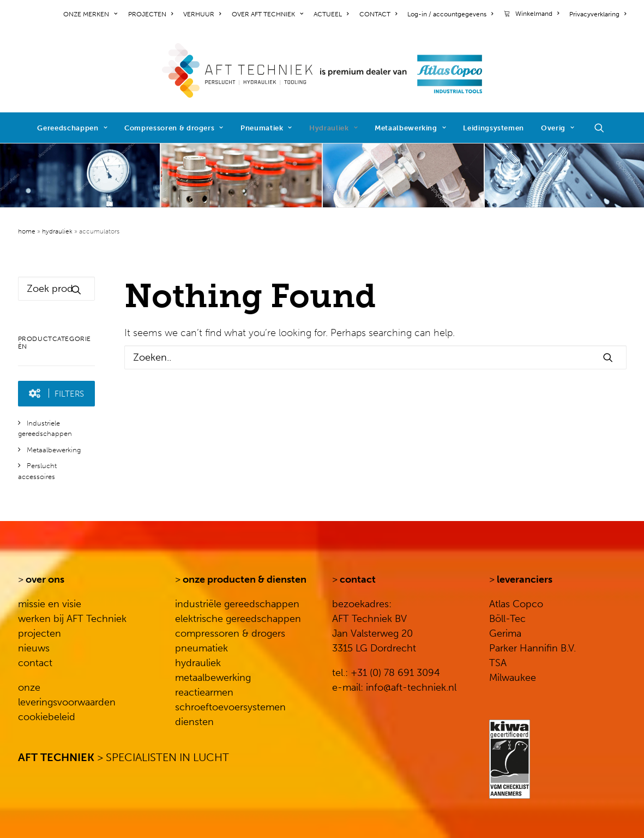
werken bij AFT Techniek (72, 619)
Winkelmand (537, 14)
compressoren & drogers (230, 633)
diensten (194, 722)
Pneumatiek (266, 128)
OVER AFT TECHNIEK (267, 14)
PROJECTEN (151, 14)
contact (35, 663)
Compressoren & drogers (174, 128)
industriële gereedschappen (237, 604)
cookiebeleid (47, 717)
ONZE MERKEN (90, 14)
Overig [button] (558, 128)
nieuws (34, 648)
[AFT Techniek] (322, 70)
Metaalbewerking (410, 128)
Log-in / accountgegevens (450, 14)
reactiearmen (204, 692)
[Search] (375, 357)
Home (27, 231)
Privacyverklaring (598, 14)
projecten (40, 633)
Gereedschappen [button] (72, 128)
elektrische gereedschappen (238, 619)
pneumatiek (201, 648)
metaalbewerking (213, 678)
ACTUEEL (331, 14)
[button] (604, 128)
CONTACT (378, 14)
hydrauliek (198, 663)
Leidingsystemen (493, 128)
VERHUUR (202, 14)
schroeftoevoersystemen (230, 707)
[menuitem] (92, 14)
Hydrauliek (333, 128)
